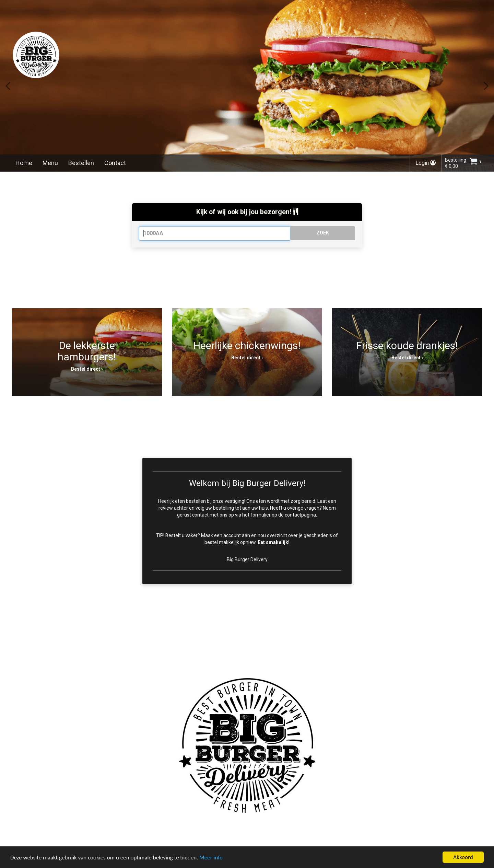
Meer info (211, 858)
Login (426, 163)
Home (24, 163)
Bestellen (81, 163)
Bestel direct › (87, 369)
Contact (115, 163)
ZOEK (323, 233)
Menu (50, 163)
